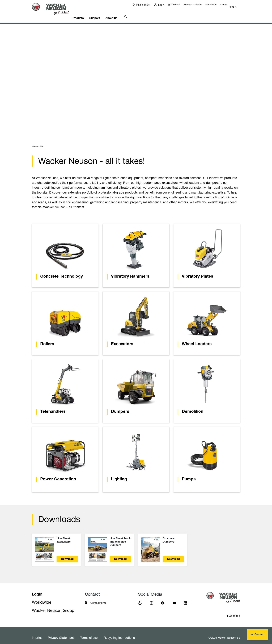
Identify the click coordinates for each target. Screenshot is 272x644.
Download (67, 555)
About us (121, 13)
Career (226, 5)
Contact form (98, 598)
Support (103, 13)
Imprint (37, 633)
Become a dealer (195, 5)
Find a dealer (146, 5)
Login (163, 5)
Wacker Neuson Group (53, 606)
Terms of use (89, 633)
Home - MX (38, 142)
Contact (178, 5)
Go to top (233, 611)
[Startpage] (53, 9)
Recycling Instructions (119, 633)
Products (84, 13)
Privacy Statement (61, 633)
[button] (237, 5)
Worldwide (214, 5)
